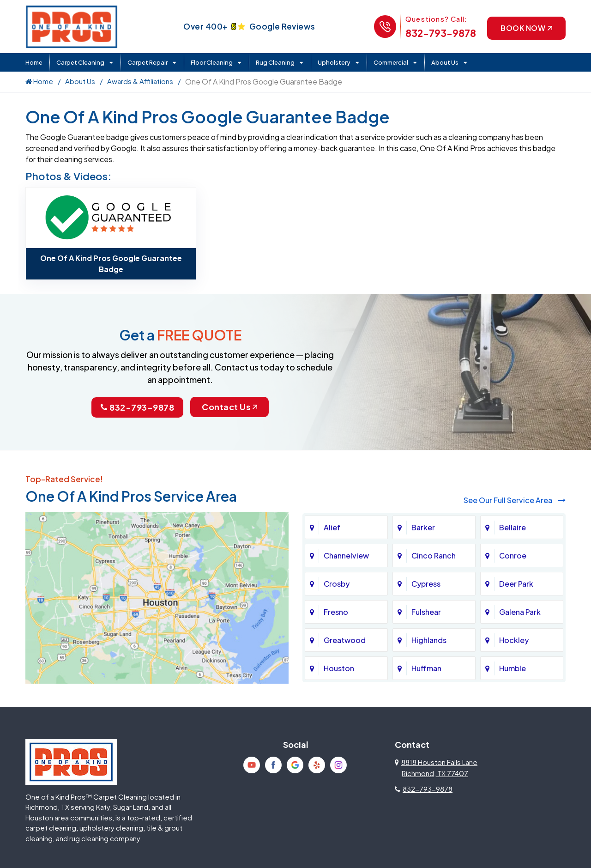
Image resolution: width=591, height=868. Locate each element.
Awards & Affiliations (140, 81)
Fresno (336, 612)
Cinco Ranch (434, 555)
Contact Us (229, 407)
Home (34, 62)
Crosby (337, 584)
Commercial (391, 62)
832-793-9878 (441, 33)
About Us (445, 62)
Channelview (346, 555)
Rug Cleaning (275, 62)
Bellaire (513, 527)
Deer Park (516, 584)
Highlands (429, 640)
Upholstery (334, 62)
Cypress (426, 584)
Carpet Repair (148, 62)
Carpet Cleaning (80, 62)
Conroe (513, 555)
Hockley (514, 640)
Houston (339, 668)
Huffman (426, 668)
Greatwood (345, 640)
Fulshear (426, 612)
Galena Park (520, 612)
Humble (513, 668)
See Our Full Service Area (515, 500)
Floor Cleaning (212, 62)
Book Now (526, 28)
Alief (332, 527)
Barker (423, 527)
